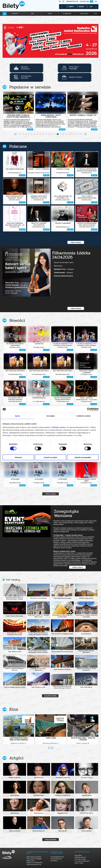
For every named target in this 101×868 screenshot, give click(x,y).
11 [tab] (49, 134)
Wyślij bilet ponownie (34, 859)
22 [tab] (81, 134)
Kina (14, 709)
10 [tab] (46, 134)
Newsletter (30, 861)
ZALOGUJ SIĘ (84, 1)
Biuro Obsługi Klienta (34, 857)
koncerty (15, 14)
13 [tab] (55, 134)
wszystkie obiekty (50, 696)
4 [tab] (29, 134)
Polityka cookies (80, 859)
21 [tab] (78, 134)
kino (33, 14)
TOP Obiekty (13, 580)
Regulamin (78, 856)
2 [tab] (23, 134)
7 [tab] (37, 134)
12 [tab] (52, 134)
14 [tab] (58, 134)
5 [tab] (32, 134)
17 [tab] (67, 134)
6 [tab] (35, 134)
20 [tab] (75, 134)
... (95, 13)
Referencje (54, 861)
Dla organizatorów (57, 857)
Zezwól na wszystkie (83, 457)
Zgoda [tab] (17, 416)
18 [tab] (69, 134)
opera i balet (84, 14)
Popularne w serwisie (30, 87)
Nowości (17, 320)
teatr (50, 14)
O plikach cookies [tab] (84, 416)
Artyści (16, 758)
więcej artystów (51, 840)
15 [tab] (61, 134)
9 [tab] (43, 134)
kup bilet (30, 129)
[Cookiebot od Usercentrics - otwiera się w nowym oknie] (89, 409)
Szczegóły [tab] (50, 416)
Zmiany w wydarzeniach (35, 863)
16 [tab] (64, 134)
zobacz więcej (76, 242)
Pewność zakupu (80, 857)
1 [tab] (20, 134)
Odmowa (18, 457)
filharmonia (67, 14)
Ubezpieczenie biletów (34, 865)
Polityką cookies (59, 427)
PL (91, 1)
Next (85, 134)
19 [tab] (72, 134)
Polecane (18, 146)
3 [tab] (26, 134)
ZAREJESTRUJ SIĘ (72, 1)
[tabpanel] (50, 41)
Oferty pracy (79, 863)
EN (96, 1)
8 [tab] (40, 134)
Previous (15, 134)
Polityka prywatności (82, 861)
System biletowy (56, 859)
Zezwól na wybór (50, 457)
